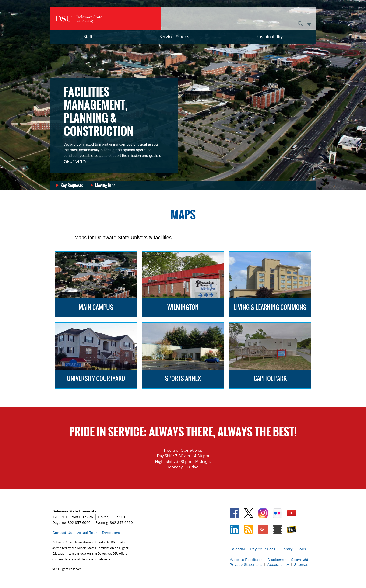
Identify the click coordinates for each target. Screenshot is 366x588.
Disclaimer (277, 560)
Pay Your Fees (263, 549)
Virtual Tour (87, 533)
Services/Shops (174, 37)
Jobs (302, 549)
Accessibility (278, 565)
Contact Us (62, 533)
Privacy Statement (246, 565)
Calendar (238, 549)
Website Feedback (246, 560)
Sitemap (301, 565)
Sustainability (269, 37)
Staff (88, 37)
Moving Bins (105, 186)
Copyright (300, 560)
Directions (111, 533)
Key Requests (72, 186)
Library (287, 549)
